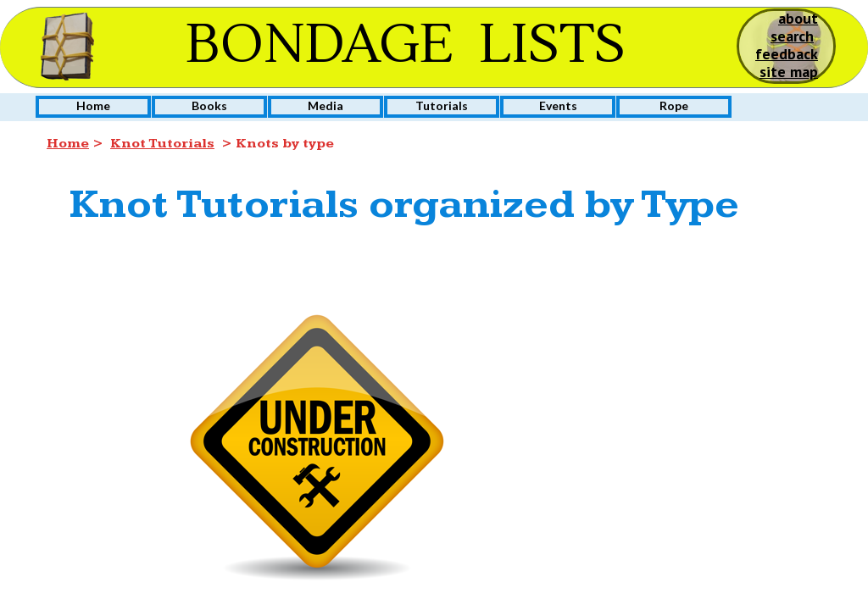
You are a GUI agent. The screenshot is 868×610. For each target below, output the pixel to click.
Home (68, 144)
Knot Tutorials (162, 144)
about (798, 18)
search (792, 36)
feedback (787, 54)
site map (789, 72)
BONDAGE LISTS (406, 45)
